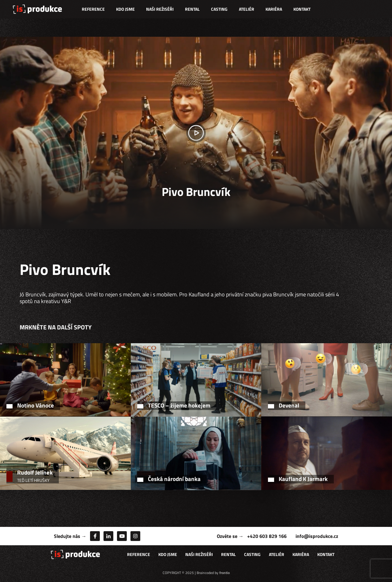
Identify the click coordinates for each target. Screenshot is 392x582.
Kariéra (274, 9)
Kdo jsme (125, 9)
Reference (93, 9)
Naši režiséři (160, 9)
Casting (219, 9)
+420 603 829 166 (267, 536)
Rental (192, 9)
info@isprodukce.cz (317, 536)
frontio (224, 573)
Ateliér (247, 9)
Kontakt (302, 9)
